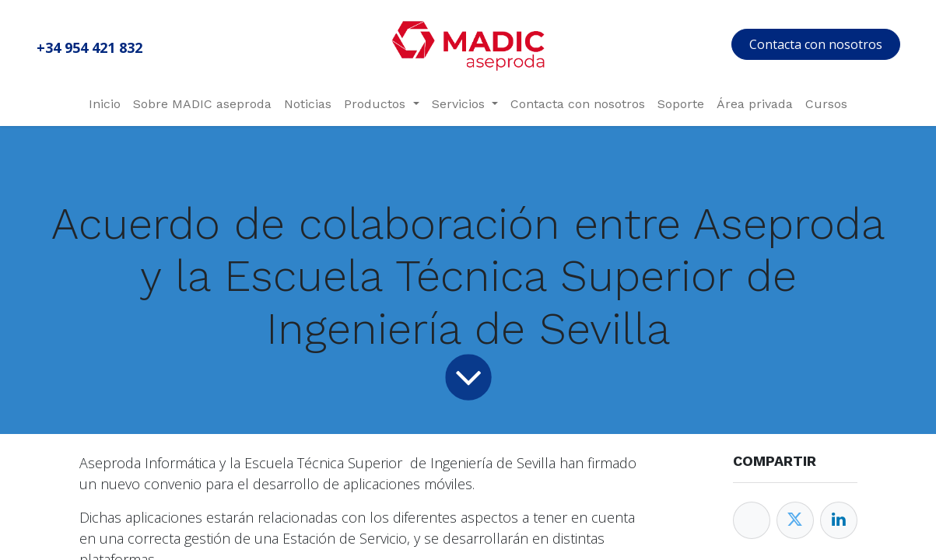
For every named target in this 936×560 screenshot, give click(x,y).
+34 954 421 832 (89, 47)
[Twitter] (795, 520)
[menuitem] (105, 104)
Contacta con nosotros (816, 44)
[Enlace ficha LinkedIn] (839, 520)
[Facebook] (752, 520)
